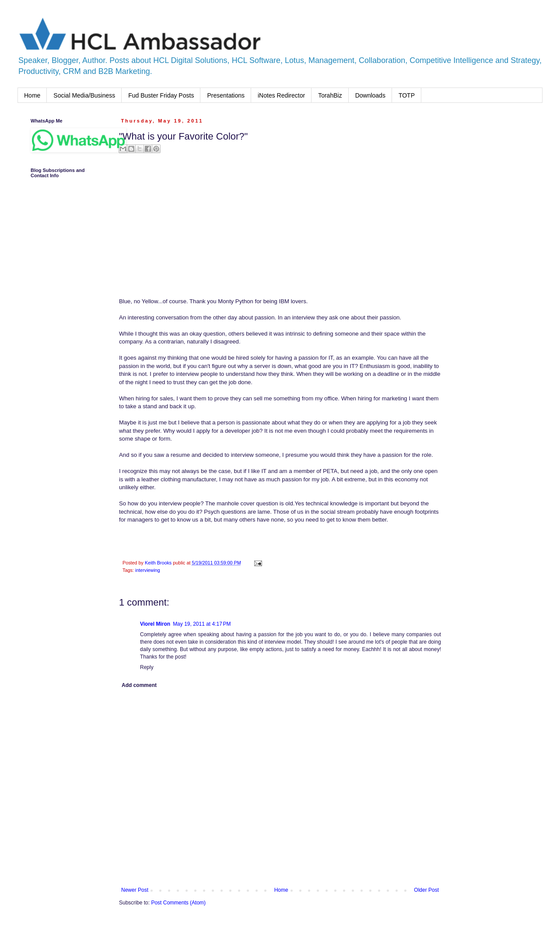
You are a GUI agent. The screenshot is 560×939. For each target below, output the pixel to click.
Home (32, 95)
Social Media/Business (84, 95)
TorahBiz (330, 95)
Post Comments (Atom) (178, 903)
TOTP (407, 95)
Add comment (139, 685)
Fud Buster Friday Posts (161, 95)
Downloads (370, 95)
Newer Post (135, 890)
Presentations (226, 95)
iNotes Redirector (281, 95)
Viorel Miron (155, 624)
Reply (147, 667)
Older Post (426, 890)
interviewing (148, 570)
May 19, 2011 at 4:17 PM (202, 624)
